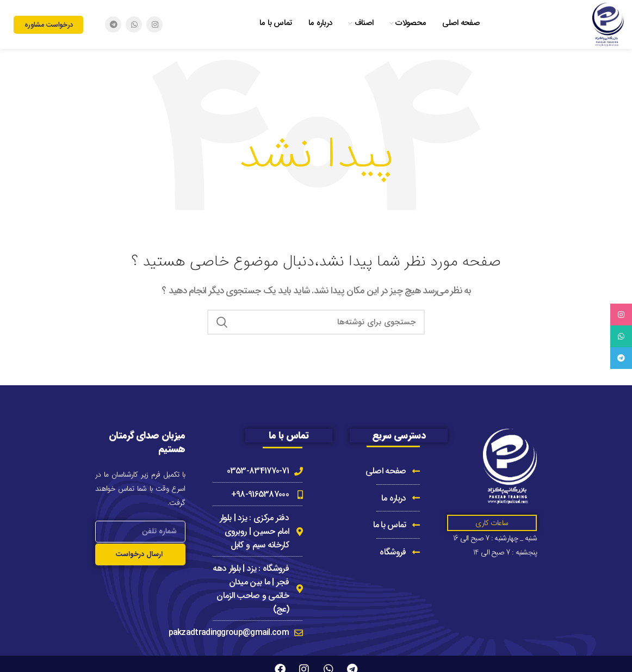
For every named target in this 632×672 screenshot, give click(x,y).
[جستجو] (316, 322)
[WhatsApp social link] (134, 24)
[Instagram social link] (154, 24)
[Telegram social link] (113, 24)
